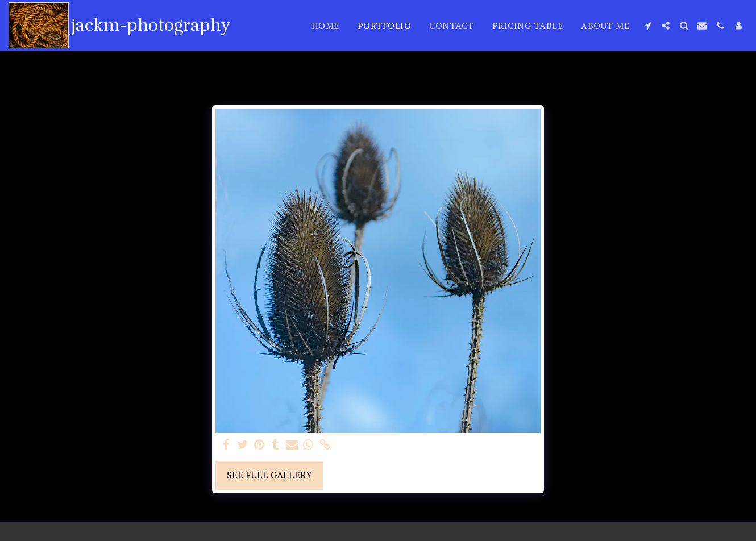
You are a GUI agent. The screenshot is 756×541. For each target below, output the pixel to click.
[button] (647, 26)
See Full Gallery (269, 475)
